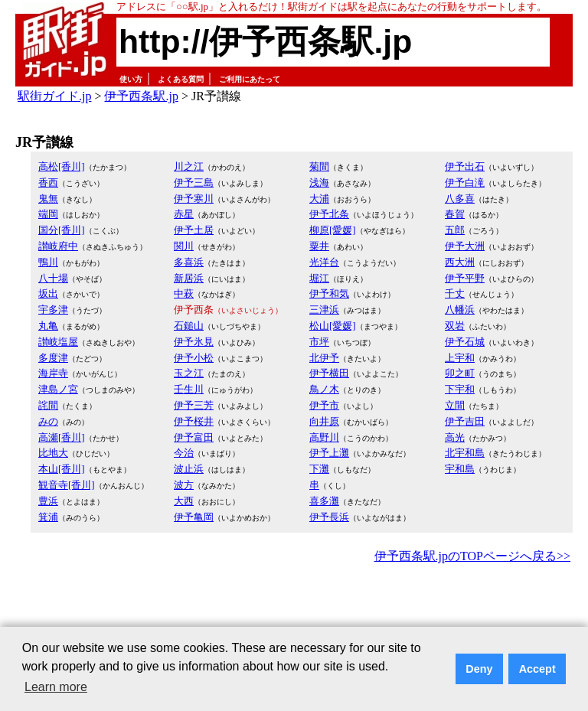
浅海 (319, 183)
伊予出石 (465, 166)
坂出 (48, 294)
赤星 (184, 214)
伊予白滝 (465, 183)
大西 (184, 501)
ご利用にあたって (250, 79)
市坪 (319, 342)
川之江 (189, 166)
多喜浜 (189, 262)
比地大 (53, 453)
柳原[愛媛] (333, 230)
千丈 (455, 294)
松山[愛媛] (333, 326)
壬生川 (189, 389)
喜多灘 (324, 501)
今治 (184, 453)
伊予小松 (194, 358)
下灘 (319, 469)
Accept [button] (537, 669)
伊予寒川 (194, 199)
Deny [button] (479, 669)
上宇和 (460, 358)
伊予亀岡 (194, 517)
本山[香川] (62, 469)
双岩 (455, 326)
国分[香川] (62, 230)
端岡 (48, 214)
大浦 (319, 199)
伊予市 (324, 405)
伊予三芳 (194, 405)
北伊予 (324, 358)
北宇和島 (465, 453)
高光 (455, 437)
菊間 (319, 166)
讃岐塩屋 (58, 342)
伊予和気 (329, 294)
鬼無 (48, 199)
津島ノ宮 (58, 389)
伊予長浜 (329, 517)
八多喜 (460, 199)
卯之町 (460, 373)
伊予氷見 (194, 342)
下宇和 (460, 389)
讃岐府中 (58, 246)
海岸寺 (53, 373)
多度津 (53, 358)
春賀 (455, 214)
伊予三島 (194, 183)
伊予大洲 (465, 246)
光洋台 (324, 262)
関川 (184, 246)
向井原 (324, 421)
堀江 (319, 278)
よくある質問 (181, 79)
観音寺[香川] (67, 485)
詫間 (48, 405)
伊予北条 (329, 214)
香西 (48, 183)
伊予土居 (194, 230)
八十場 (53, 278)
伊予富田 (194, 437)
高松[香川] (62, 166)
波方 (184, 485)
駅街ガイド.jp (54, 96)
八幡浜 (460, 310)
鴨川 (48, 262)
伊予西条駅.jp (141, 96)
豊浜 (48, 501)
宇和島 (460, 469)
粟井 (319, 246)
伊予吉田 (465, 421)
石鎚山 (189, 326)
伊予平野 (465, 278)
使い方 (131, 79)
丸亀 (48, 326)
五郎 (455, 230)
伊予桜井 (194, 421)
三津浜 (324, 310)
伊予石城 (465, 342)
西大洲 (460, 262)
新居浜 (189, 278)
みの (48, 421)
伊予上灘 (329, 453)
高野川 (324, 437)
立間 (455, 405)
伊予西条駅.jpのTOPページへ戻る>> (472, 556)
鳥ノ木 (324, 389)
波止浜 (189, 469)
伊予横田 (329, 373)
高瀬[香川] (62, 437)
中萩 (184, 294)
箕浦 (48, 517)
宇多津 (53, 310)
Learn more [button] (56, 687)
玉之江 (189, 373)
